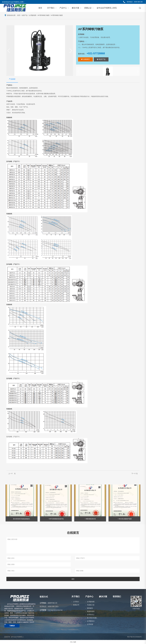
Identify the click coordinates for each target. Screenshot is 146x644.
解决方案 (76, 8)
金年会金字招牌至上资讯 (107, 8)
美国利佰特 (91, 611)
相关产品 (101, 59)
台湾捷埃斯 (91, 602)
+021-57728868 (96, 53)
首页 (40, 8)
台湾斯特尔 (91, 621)
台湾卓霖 (90, 624)
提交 (73, 579)
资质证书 (76, 605)
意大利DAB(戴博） (93, 618)
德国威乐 (90, 608)
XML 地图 (73, 642)
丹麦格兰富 (91, 605)
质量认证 (88, 8)
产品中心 (63, 8)
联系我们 (117, 597)
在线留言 (85, 59)
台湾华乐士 (91, 615)
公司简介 (76, 602)
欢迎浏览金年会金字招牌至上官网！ (13, 2)
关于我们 (51, 8)
